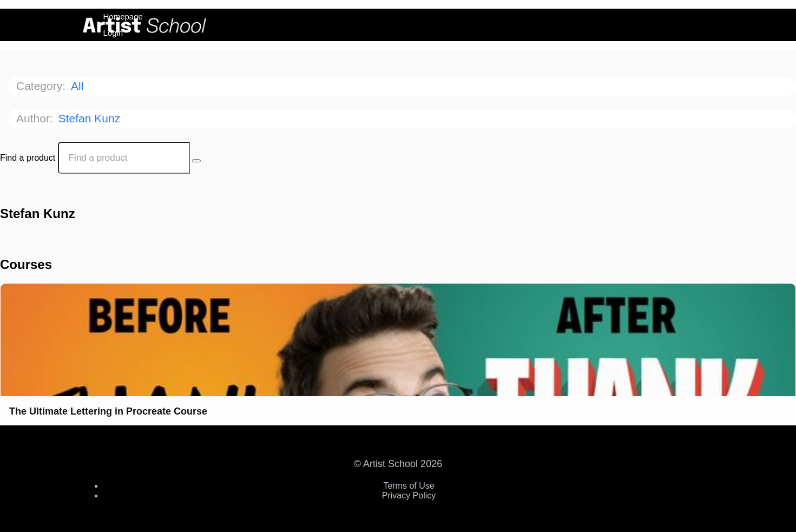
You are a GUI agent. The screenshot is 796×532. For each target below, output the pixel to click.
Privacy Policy (409, 495)
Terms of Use (409, 486)
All (79, 86)
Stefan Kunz (91, 118)
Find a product (28, 158)
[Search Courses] (196, 161)
